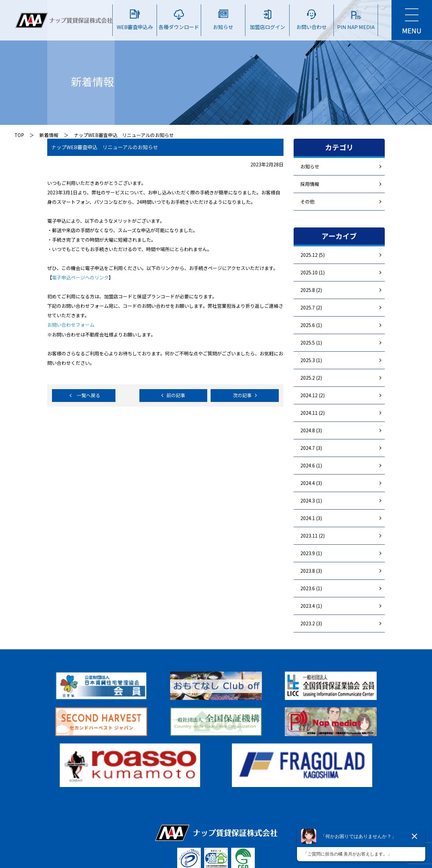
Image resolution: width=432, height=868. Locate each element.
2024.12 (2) (313, 395)
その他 (307, 201)
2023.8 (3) (311, 571)
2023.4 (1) (311, 606)
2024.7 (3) (311, 448)
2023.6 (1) (311, 588)
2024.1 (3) (311, 518)
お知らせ (310, 166)
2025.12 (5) (313, 255)
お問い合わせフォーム (71, 325)
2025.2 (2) (311, 378)
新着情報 (49, 135)
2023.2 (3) (311, 623)
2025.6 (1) (311, 325)
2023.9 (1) (311, 553)
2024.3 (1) (311, 500)
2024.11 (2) (313, 413)
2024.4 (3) (311, 483)
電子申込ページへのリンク (80, 277)
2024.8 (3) (311, 430)
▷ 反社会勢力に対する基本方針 (171, 818)
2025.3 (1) (311, 360)
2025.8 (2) (311, 290)
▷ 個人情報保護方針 (97, 818)
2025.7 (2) (311, 307)
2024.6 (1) (311, 465)
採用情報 (310, 184)
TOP (19, 135)
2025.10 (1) (313, 272)
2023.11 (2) (313, 536)
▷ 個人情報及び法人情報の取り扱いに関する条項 (300, 818)
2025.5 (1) (311, 343)
